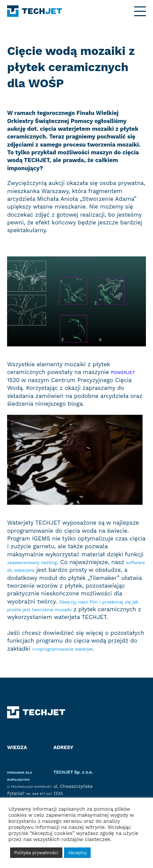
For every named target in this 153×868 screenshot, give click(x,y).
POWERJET (126, 372)
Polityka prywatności (36, 853)
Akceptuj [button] (77, 853)
